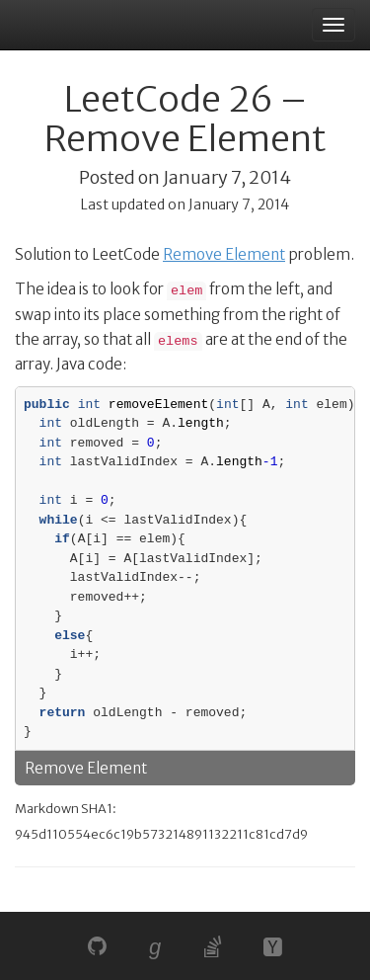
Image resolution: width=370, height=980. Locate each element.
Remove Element (224, 254)
